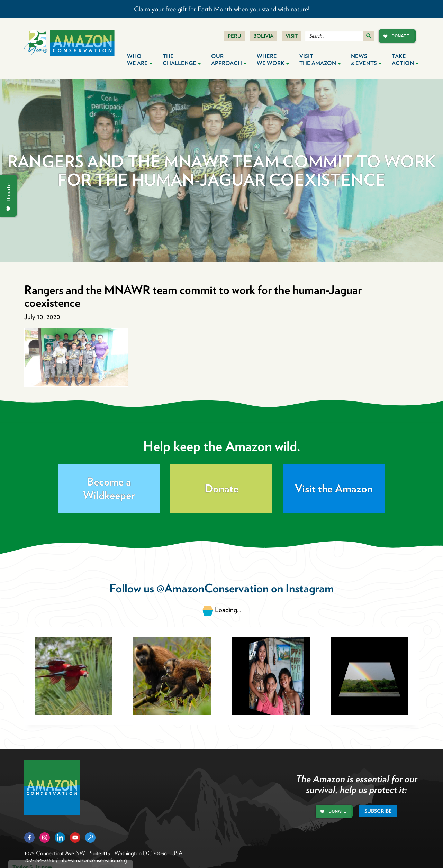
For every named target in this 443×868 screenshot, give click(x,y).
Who (140, 60)
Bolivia (263, 36)
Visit (292, 36)
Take (405, 60)
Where (273, 60)
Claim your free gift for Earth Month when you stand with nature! (222, 9)
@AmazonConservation (213, 588)
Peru (234, 36)
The (182, 60)
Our (229, 60)
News (366, 60)
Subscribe (378, 811)
